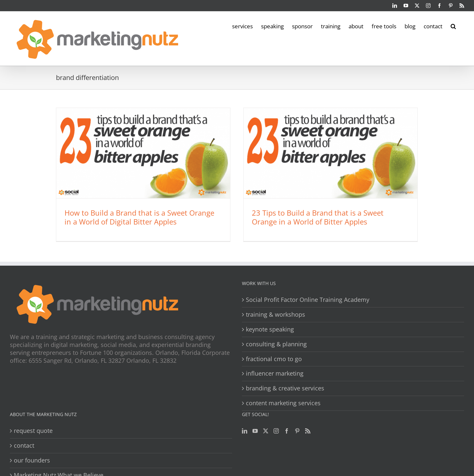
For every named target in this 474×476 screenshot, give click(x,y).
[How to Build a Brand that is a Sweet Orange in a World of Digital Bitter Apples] (143, 153)
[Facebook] (287, 431)
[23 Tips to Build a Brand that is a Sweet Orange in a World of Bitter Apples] (330, 153)
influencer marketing (275, 373)
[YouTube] (255, 431)
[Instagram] (276, 431)
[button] (453, 26)
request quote (33, 431)
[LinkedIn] (245, 431)
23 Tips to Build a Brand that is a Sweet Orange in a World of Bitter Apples (318, 217)
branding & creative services (285, 388)
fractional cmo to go (274, 359)
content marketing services (283, 403)
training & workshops (276, 315)
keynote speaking (270, 329)
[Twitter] (266, 431)
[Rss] (308, 431)
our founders (32, 460)
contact (24, 446)
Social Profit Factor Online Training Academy (308, 300)
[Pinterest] (297, 431)
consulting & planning (276, 344)
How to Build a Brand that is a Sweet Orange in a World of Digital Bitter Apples (139, 217)
